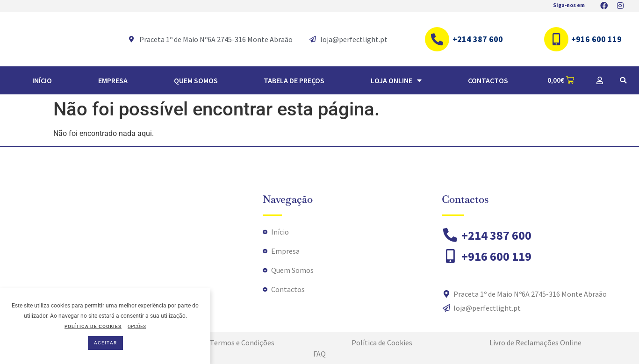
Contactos (488, 80)
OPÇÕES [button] (137, 326)
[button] (623, 80)
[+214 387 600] (437, 39)
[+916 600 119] (556, 39)
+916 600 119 (596, 39)
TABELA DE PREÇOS (294, 80)
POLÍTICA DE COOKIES (93, 326)
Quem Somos (196, 80)
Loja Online (396, 80)
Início (42, 80)
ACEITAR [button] (105, 343)
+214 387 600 (478, 39)
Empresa (113, 80)
